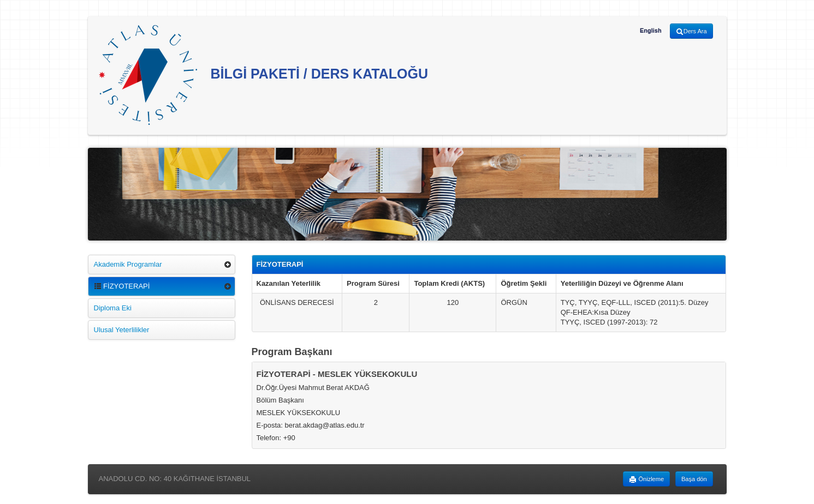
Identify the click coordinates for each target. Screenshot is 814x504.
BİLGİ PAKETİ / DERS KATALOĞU (264, 75)
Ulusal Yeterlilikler (122, 330)
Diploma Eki (113, 308)
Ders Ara (691, 32)
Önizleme (646, 479)
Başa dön (694, 479)
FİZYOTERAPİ (122, 286)
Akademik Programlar (128, 264)
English (651, 31)
